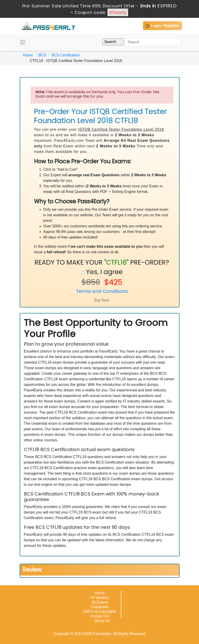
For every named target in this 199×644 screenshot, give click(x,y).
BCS (42, 55)
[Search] (153, 42)
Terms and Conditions (102, 291)
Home (28, 55)
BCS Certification (66, 55)
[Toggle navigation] (23, 42)
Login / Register (162, 26)
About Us (102, 621)
